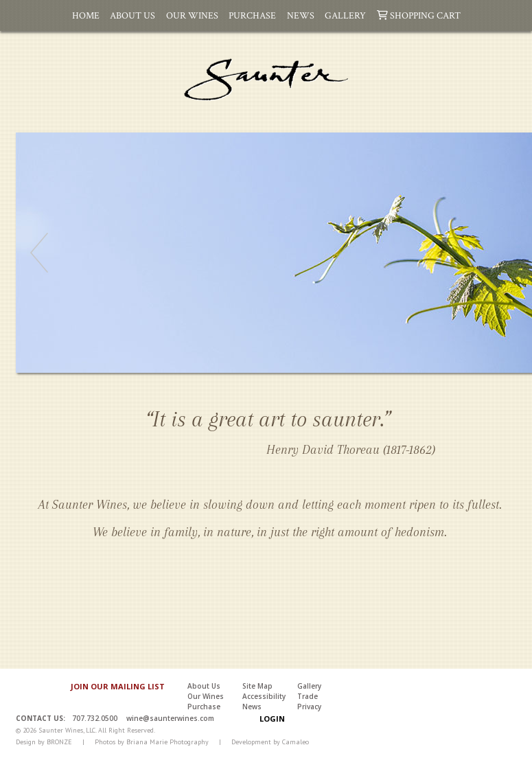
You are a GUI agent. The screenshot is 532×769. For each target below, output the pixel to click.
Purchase (252, 15)
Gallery (345, 15)
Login (272, 719)
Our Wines (192, 15)
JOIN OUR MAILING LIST (118, 686)
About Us (132, 15)
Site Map (257, 686)
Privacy (309, 707)
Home (86, 15)
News (301, 15)
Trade (308, 696)
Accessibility (264, 696)
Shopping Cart (419, 15)
